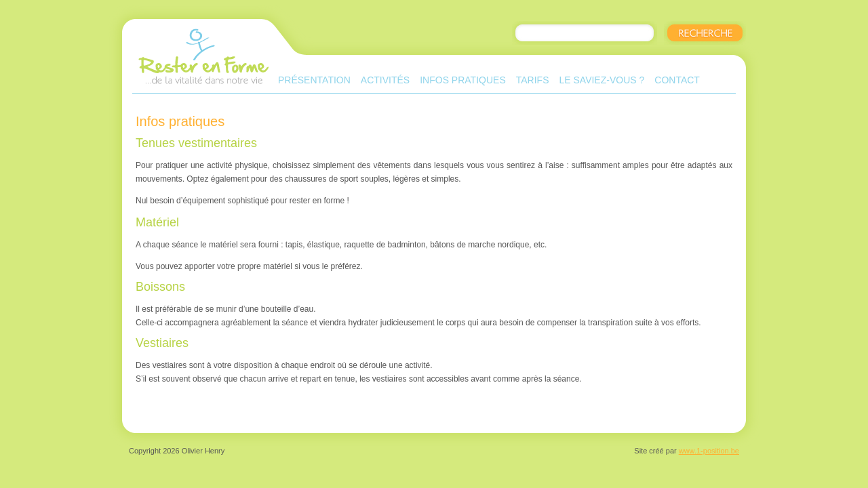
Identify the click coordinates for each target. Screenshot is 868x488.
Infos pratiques (463, 80)
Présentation (314, 80)
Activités (385, 80)
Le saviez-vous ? (601, 80)
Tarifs (533, 80)
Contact (677, 80)
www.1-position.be (709, 451)
